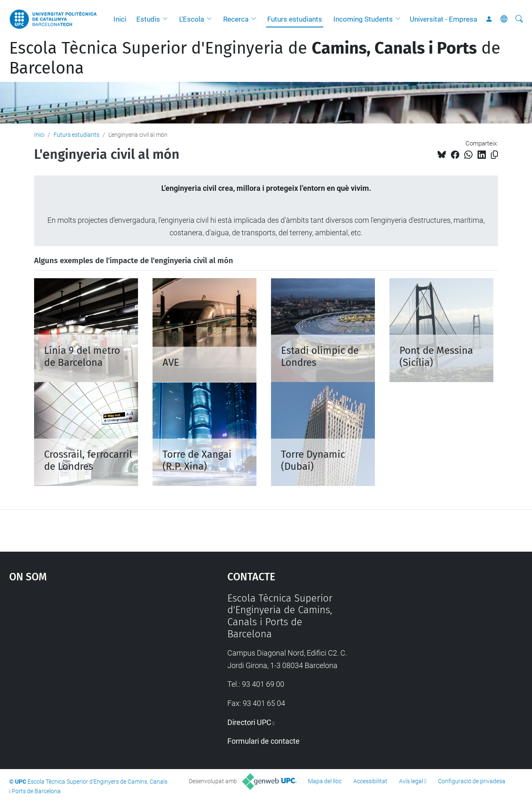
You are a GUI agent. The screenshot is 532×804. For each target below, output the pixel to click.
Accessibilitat (370, 781)
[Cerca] (519, 19)
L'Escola (192, 19)
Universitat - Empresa (443, 19)
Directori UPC (249, 722)
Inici (120, 19)
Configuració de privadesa (472, 781)
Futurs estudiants (295, 19)
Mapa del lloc (325, 781)
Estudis (148, 19)
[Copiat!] (494, 155)
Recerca (236, 19)
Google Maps (91, 655)
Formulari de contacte (264, 741)
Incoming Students (363, 19)
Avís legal (411, 781)
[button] (167, 19)
